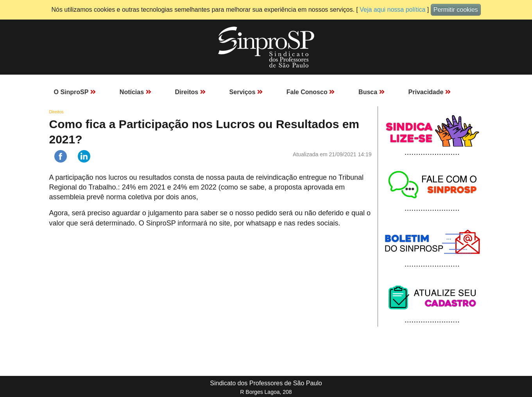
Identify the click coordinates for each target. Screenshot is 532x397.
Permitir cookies (456, 10)
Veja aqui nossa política (392, 10)
